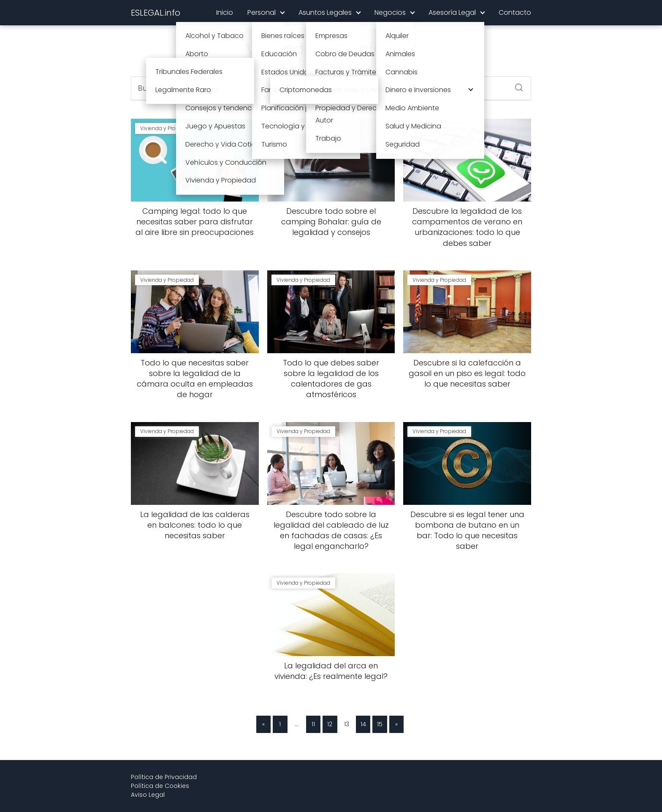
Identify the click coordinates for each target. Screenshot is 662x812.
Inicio (225, 12)
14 (363, 724)
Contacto (515, 12)
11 (313, 724)
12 (330, 724)
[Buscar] (516, 85)
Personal (262, 12)
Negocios (390, 12)
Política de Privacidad (164, 777)
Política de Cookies (160, 786)
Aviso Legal (148, 795)
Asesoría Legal (452, 12)
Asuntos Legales (325, 12)
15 (380, 724)
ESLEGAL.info (156, 13)
